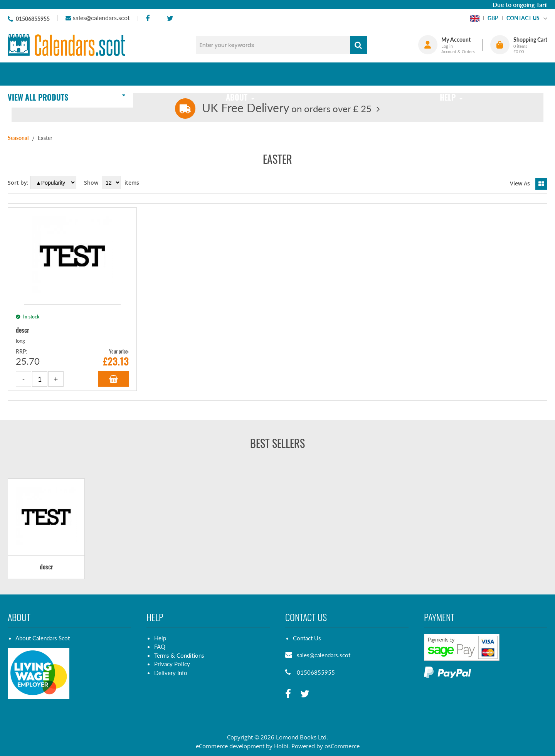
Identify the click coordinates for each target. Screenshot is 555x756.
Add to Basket (113, 379)
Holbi (281, 746)
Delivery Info (171, 673)
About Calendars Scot (43, 638)
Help (160, 638)
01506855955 (33, 19)
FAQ (160, 647)
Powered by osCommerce (325, 746)
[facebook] (147, 19)
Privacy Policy (172, 664)
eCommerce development (230, 746)
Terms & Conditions (179, 655)
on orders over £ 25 (287, 109)
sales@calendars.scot (101, 18)
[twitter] (170, 19)
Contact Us (307, 638)
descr (46, 567)
